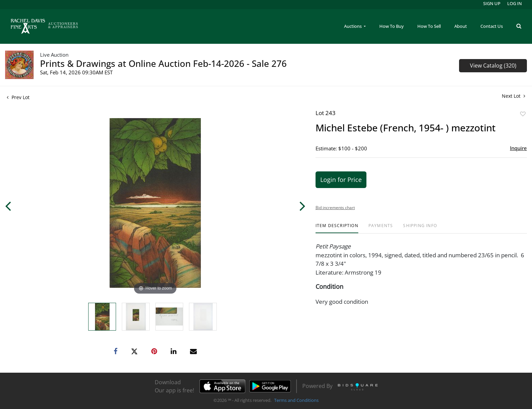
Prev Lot (18, 97)
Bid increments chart (335, 208)
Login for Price (341, 180)
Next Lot (514, 96)
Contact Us (492, 26)
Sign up (492, 3)
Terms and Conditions (296, 400)
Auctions (353, 26)
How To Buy (392, 26)
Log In (515, 3)
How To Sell (429, 26)
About (461, 26)
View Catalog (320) (493, 66)
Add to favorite (523, 114)
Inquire (518, 148)
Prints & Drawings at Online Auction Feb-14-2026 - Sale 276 (163, 63)
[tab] (337, 228)
